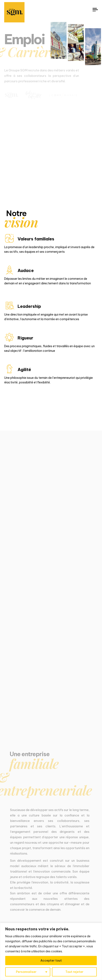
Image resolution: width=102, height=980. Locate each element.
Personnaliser (26, 972)
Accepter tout (51, 961)
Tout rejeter (74, 972)
